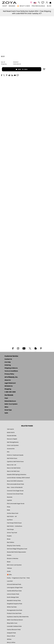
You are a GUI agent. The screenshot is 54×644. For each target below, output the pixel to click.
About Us (8, 380)
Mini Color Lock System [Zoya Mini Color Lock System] (14, 565)
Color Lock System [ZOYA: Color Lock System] (13, 445)
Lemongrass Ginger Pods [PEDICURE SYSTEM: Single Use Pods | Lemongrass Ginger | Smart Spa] (15, 588)
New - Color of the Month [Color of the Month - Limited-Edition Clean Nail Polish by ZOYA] (15, 487)
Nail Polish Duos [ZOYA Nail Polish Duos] (12, 458)
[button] (9, 3)
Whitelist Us (9, 386)
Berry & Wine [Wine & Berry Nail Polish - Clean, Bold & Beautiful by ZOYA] (11, 642)
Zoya (6, 398)
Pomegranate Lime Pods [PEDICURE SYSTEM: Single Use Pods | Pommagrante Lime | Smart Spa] (15, 610)
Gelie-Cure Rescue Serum (15, 620)
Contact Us (8, 359)
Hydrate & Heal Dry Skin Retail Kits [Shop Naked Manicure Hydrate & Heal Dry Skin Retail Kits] (18, 617)
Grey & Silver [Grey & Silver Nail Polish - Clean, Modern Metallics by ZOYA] (11, 636)
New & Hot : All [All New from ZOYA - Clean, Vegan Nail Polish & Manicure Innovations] (12, 465)
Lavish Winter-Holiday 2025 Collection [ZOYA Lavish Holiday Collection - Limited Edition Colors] (18, 478)
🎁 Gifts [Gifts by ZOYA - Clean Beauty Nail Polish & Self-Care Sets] (9, 575)
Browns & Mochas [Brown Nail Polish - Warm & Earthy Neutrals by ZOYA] (13, 559)
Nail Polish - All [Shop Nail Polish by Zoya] (12, 516)
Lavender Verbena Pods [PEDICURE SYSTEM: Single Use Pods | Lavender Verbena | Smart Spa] (14, 626)
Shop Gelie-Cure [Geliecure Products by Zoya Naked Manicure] (12, 623)
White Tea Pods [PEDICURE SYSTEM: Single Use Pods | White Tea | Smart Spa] (12, 607)
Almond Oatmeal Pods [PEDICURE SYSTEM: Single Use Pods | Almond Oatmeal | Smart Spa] (14, 584)
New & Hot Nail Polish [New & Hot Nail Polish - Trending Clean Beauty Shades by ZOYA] (14, 468)
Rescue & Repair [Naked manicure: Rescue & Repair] (12, 439)
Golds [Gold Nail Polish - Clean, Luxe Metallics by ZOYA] (9, 571)
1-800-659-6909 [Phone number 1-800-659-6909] (10, 392)
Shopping (8, 389)
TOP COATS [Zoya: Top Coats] (10, 429)
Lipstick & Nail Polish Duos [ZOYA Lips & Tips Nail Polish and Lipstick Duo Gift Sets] (15, 462)
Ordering (8, 365)
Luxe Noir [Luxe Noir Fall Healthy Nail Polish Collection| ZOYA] (10, 581)
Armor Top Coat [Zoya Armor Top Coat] (12, 533)
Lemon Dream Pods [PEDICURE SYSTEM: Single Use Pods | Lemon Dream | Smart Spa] (13, 594)
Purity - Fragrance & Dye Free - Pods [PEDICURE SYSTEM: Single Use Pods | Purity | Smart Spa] (18, 578)
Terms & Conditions (11, 371)
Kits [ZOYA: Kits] (8, 452)
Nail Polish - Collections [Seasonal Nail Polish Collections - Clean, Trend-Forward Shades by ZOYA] (15, 526)
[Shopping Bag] (50, 3)
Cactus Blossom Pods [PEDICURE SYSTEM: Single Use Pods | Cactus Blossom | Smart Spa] (14, 630)
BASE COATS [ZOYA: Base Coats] (11, 433)
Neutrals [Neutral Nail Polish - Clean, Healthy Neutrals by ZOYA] (10, 497)
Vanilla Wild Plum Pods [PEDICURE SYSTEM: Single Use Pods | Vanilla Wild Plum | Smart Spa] (14, 591)
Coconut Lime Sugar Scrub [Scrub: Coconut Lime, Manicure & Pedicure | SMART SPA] (15, 491)
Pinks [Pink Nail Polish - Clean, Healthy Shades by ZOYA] (9, 507)
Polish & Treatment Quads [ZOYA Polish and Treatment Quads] (15, 455)
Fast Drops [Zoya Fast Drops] (10, 529)
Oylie (6, 413)
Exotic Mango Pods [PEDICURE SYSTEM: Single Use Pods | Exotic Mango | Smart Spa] (13, 597)
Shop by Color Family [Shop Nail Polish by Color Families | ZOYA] (14, 546)
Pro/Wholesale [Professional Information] (38, 6)
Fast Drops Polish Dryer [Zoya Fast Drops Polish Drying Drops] (14, 523)
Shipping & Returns (11, 368)
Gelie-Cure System (11, 404)
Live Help (8, 362)
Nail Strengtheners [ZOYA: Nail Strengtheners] (13, 442)
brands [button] (12, 6)
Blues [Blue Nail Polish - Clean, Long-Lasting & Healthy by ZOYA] (9, 539)
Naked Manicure (10, 401)
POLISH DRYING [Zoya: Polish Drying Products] (12, 436)
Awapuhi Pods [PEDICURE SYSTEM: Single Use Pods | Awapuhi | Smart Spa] (11, 633)
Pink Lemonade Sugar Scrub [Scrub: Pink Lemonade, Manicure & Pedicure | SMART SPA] (16, 504)
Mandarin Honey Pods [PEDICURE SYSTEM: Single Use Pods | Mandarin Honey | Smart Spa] (14, 601)
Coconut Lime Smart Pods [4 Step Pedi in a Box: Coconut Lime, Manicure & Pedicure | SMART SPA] (15, 494)
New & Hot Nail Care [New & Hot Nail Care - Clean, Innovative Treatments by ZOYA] (13, 471)
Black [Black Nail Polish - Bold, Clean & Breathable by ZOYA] (9, 562)
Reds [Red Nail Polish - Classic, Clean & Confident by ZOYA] (8, 510)
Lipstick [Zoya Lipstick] (9, 500)
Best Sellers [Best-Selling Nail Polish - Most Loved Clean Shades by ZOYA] (11, 542)
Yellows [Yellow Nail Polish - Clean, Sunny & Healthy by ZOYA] (9, 568)
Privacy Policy (9, 374)
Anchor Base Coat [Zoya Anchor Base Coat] (13, 513)
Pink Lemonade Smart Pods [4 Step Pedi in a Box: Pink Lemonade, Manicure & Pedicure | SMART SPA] (15, 484)
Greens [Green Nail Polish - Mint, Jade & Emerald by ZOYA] (9, 555)
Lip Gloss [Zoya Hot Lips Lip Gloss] (10, 520)
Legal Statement (10, 383)
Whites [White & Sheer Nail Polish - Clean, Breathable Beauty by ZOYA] (9, 639)
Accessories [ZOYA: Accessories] (11, 449)
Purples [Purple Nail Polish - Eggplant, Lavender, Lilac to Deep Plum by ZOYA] (9, 536)
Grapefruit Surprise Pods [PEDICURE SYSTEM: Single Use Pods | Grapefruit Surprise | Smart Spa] (15, 604)
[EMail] (15, 75)
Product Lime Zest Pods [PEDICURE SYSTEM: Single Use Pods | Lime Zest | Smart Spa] (14, 613)
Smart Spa (8, 410)
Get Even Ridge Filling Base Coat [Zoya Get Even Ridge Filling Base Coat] (17, 549)
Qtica (6, 407)
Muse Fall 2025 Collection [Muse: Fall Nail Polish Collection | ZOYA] (15, 481)
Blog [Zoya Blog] (49, 6)
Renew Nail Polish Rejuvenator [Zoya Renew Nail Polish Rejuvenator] (16, 552)
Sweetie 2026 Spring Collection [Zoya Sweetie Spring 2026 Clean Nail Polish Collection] (17, 475)
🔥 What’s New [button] (24, 6)
